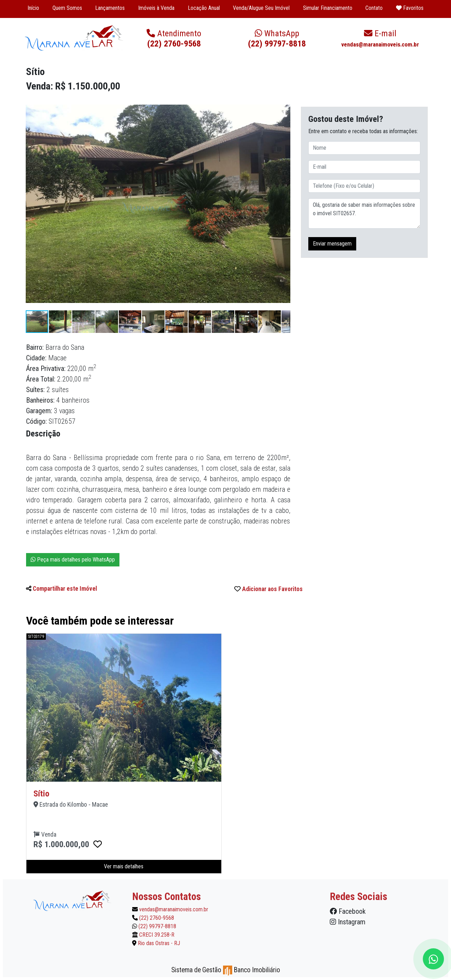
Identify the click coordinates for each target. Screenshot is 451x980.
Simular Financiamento (328, 8)
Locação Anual (204, 8)
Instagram (348, 922)
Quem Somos (67, 8)
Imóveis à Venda (156, 8)
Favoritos (410, 8)
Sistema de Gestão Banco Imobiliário (226, 970)
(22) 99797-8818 (277, 39)
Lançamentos (110, 8)
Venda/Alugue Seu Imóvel (261, 8)
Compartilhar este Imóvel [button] (61, 589)
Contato (374, 8)
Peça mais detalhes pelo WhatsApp (73, 560)
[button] (284, 105)
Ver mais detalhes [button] (124, 866)
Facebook (348, 911)
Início (33, 8)
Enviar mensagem (332, 244)
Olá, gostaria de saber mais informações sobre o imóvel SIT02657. (364, 213)
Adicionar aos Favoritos (268, 589)
